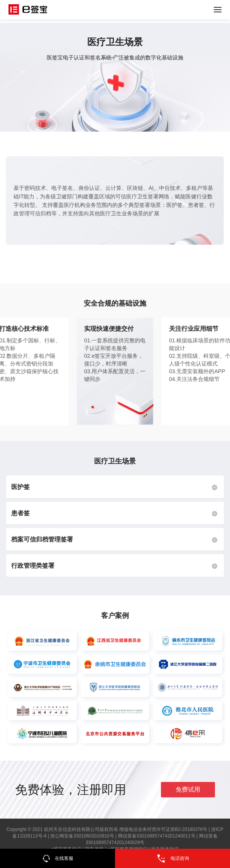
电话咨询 (172, 858)
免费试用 (188, 789)
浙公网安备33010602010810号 (82, 836)
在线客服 (57, 858)
